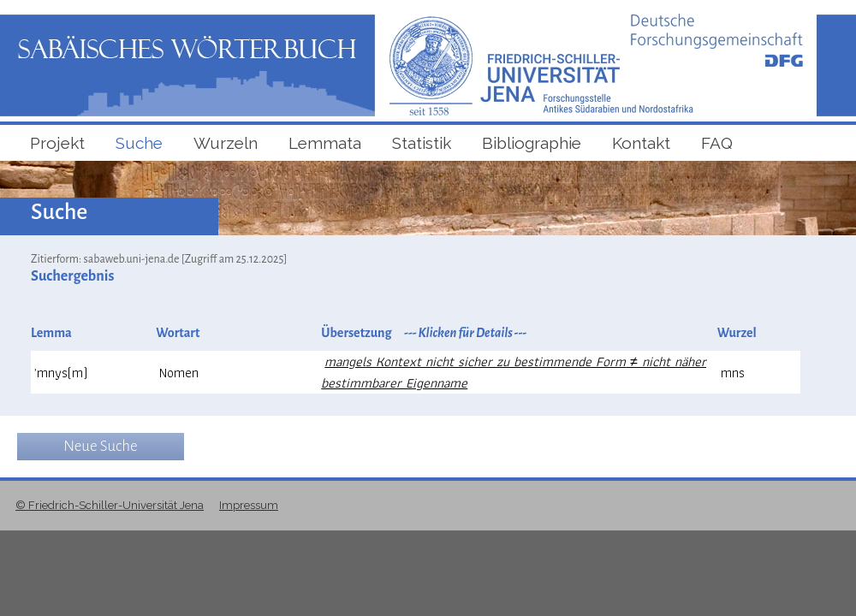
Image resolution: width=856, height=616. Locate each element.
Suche (139, 143)
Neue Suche (100, 446)
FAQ (717, 143)
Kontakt (641, 143)
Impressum (249, 505)
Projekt (57, 143)
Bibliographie (532, 143)
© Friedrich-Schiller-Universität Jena (110, 505)
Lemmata (325, 143)
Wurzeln (226, 143)
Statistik (422, 143)
